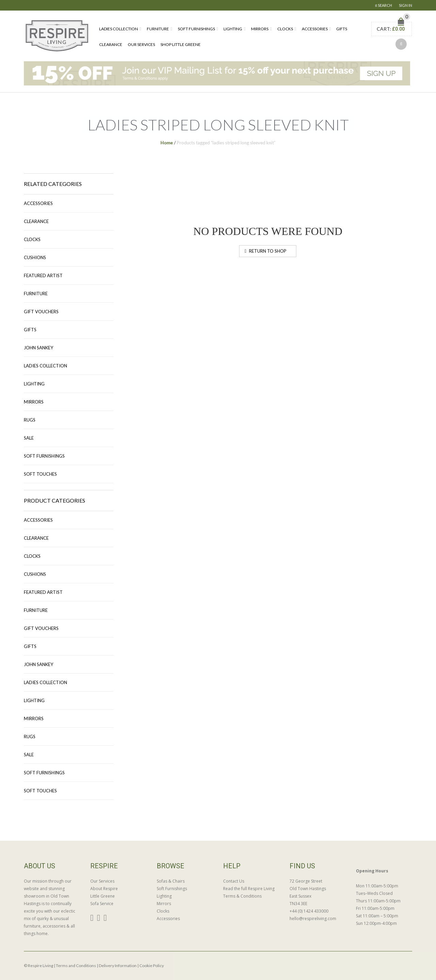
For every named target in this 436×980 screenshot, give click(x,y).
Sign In (406, 5)
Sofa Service (102, 904)
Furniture (158, 29)
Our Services (141, 44)
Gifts (342, 29)
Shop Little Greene (181, 44)
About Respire (104, 889)
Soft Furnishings (196, 29)
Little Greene (103, 896)
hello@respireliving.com (313, 919)
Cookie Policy (152, 966)
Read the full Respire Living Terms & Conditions (249, 892)
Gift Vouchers (41, 312)
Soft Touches (40, 474)
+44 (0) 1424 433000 (309, 911)
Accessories (315, 29)
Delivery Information (118, 966)
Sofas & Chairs (171, 881)
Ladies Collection (119, 29)
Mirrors (260, 29)
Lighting (233, 29)
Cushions (35, 257)
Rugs (30, 420)
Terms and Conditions (76, 966)
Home (167, 143)
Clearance (111, 44)
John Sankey (38, 348)
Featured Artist (43, 275)
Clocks (285, 29)
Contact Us (234, 881)
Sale (29, 438)
